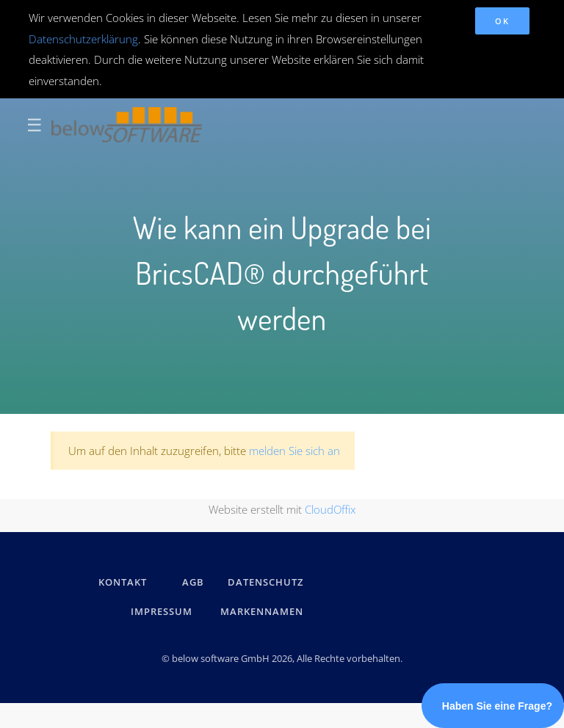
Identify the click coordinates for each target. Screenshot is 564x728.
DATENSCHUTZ (265, 582)
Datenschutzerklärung (83, 39)
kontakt (123, 582)
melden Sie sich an (294, 451)
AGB (193, 582)
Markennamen (262, 611)
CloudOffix (330, 509)
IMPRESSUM (164, 611)
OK (502, 21)
